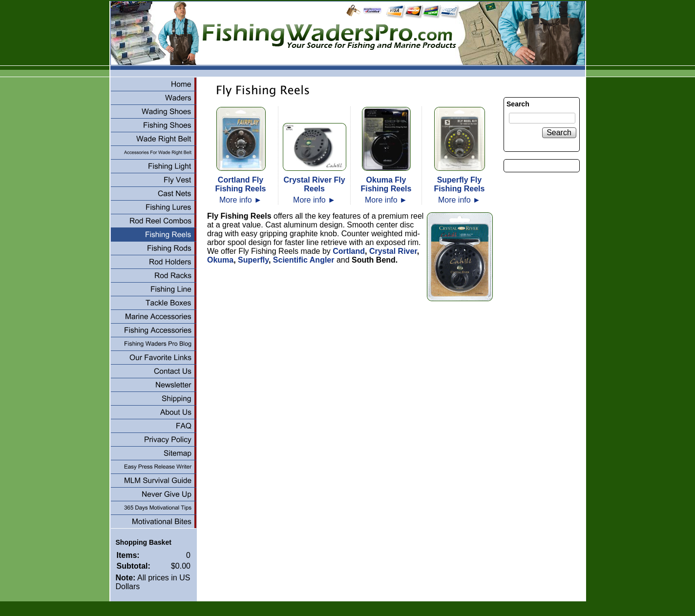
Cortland (348, 251)
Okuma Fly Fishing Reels (386, 184)
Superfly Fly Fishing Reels (459, 184)
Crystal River (393, 251)
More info (241, 200)
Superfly (253, 260)
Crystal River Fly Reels (314, 184)
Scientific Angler (304, 260)
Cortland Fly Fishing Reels (240, 184)
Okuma (220, 260)
